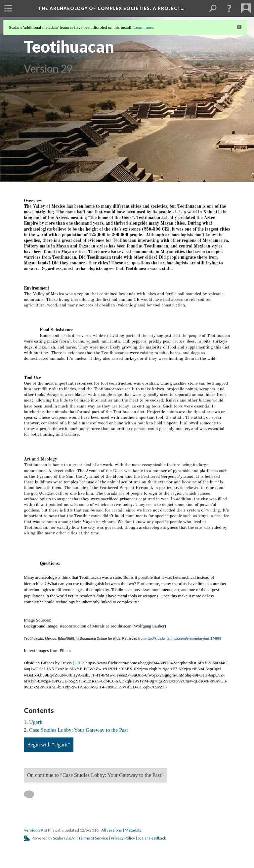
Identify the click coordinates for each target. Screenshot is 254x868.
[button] (229, 8)
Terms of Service (93, 838)
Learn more (143, 27)
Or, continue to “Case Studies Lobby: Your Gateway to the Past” (95, 775)
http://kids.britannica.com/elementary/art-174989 (184, 639)
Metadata (133, 830)
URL (79, 663)
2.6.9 (70, 838)
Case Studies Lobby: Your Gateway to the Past (79, 730)
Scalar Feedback (152, 838)
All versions (112, 830)
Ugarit (36, 722)
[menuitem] (8, 8)
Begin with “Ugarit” (49, 745)
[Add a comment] (32, 795)
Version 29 (33, 830)
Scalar (58, 838)
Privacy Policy (123, 838)
